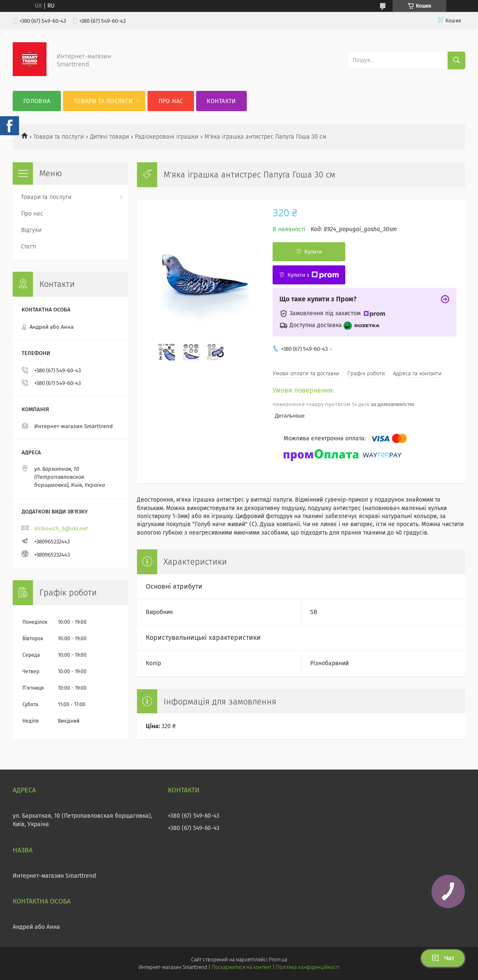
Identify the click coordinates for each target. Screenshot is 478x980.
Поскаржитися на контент (242, 967)
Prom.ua (278, 960)
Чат (443, 958)
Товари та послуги (103, 101)
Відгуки (31, 230)
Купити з (313, 275)
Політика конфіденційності (308, 967)
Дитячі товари (109, 137)
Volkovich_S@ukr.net (61, 528)
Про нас (171, 101)
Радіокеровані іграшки (167, 137)
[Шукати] (456, 60)
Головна (37, 101)
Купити (313, 252)
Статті (29, 247)
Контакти (221, 101)
